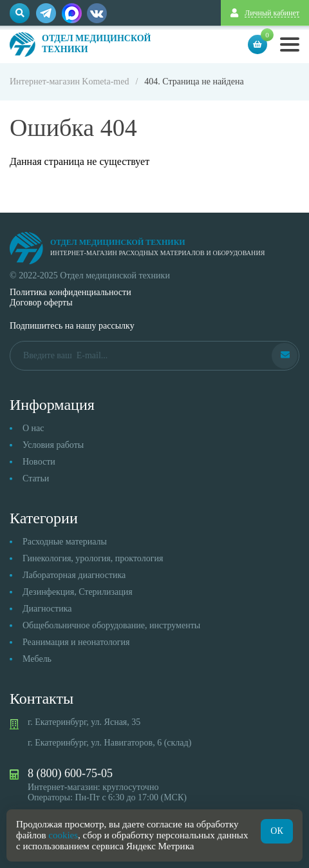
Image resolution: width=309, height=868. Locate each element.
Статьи (36, 478)
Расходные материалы (65, 542)
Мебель (37, 659)
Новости (39, 462)
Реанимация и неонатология (76, 642)
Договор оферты (41, 303)
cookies (63, 835)
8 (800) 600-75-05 (70, 773)
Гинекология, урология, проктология (93, 558)
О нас (33, 428)
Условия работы (53, 445)
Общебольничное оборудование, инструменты (111, 625)
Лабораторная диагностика (74, 575)
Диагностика (47, 609)
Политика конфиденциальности (70, 292)
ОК (276, 831)
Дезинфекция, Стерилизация (78, 592)
